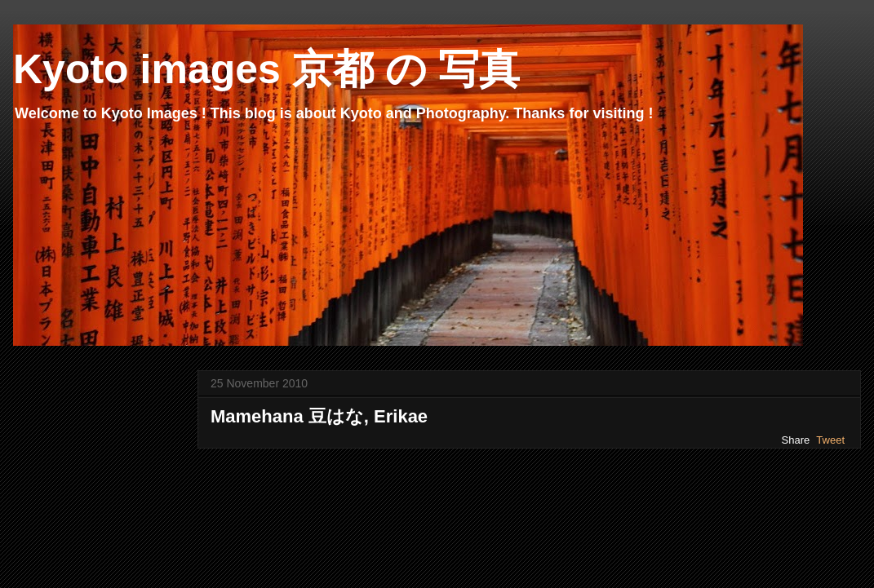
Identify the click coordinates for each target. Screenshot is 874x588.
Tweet (830, 440)
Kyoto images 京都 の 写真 (266, 69)
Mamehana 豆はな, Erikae (319, 416)
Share (796, 440)
